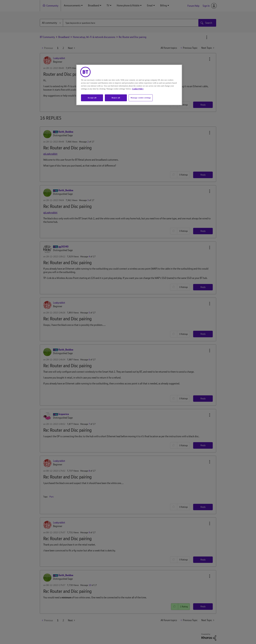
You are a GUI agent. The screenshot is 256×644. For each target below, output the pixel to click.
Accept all (92, 98)
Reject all (116, 98)
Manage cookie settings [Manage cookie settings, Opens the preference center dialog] (141, 98)
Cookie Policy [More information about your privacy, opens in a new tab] (138, 89)
